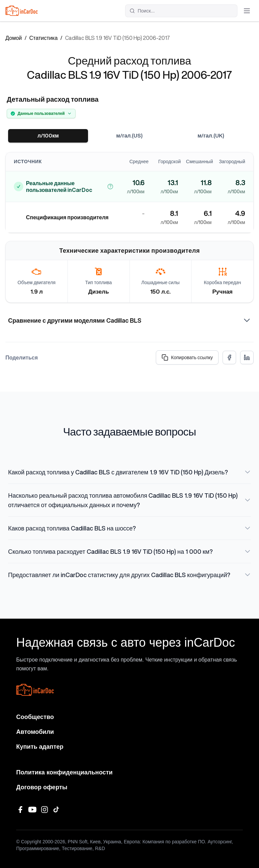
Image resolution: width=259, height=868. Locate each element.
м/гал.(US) (129, 136)
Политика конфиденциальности (64, 772)
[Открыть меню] (247, 11)
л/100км (48, 136)
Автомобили (35, 732)
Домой (14, 38)
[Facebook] (20, 810)
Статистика (44, 38)
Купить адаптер (40, 747)
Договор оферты (42, 787)
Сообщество (35, 717)
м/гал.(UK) (211, 136)
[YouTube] (32, 810)
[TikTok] (57, 810)
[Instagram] (45, 810)
